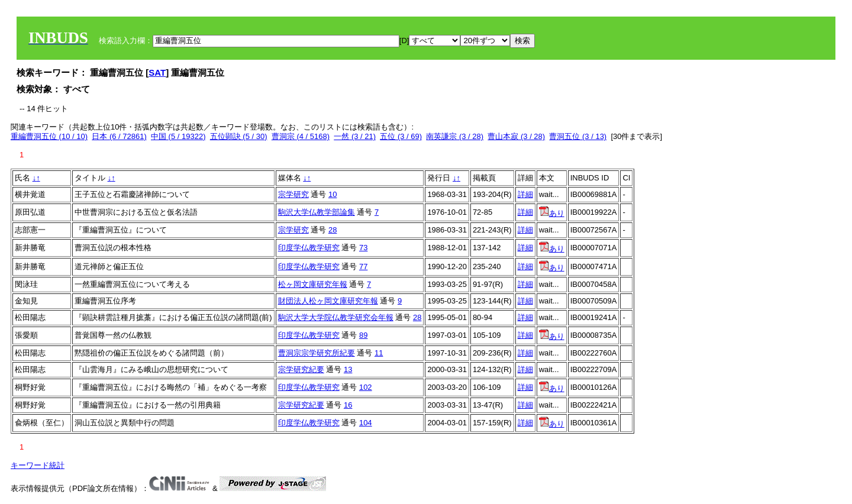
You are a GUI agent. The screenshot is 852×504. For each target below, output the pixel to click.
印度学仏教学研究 (309, 248)
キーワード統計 (38, 465)
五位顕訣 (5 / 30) (239, 136)
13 (348, 369)
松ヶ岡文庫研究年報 (313, 284)
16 (348, 405)
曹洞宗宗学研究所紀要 (317, 353)
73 (363, 248)
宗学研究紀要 (301, 369)
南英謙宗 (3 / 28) (455, 136)
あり (552, 213)
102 (366, 387)
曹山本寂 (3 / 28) (516, 136)
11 (379, 353)
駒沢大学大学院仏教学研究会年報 (336, 317)
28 (333, 230)
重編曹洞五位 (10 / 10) (49, 136)
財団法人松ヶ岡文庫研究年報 (328, 301)
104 (366, 423)
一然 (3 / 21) (355, 136)
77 (363, 266)
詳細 (525, 194)
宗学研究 (293, 194)
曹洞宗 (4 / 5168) (301, 136)
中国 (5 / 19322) (178, 136)
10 (333, 194)
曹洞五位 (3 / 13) (578, 136)
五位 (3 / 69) (401, 136)
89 (363, 335)
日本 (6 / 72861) (119, 136)
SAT (157, 72)
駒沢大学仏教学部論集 (317, 212)
